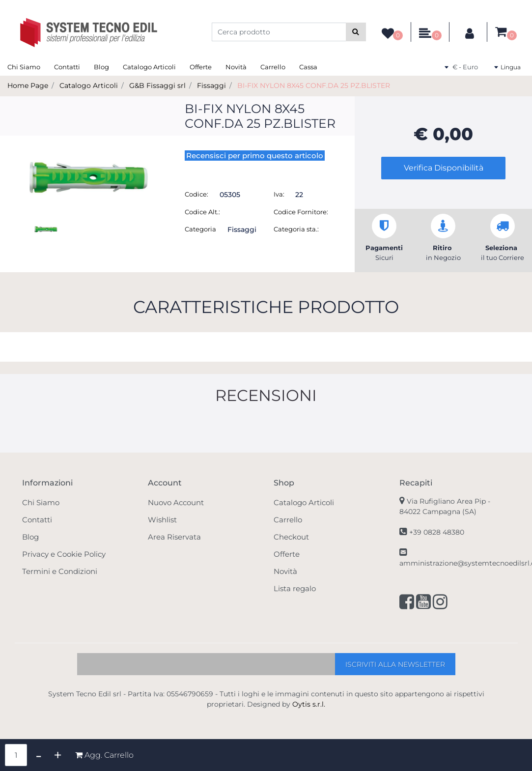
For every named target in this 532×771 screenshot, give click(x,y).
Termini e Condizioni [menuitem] (60, 571)
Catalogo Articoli (89, 86)
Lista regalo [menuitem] (295, 588)
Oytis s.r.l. (309, 704)
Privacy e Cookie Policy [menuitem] (64, 554)
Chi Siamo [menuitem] (24, 67)
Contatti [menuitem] (67, 67)
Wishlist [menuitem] (162, 520)
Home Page (28, 86)
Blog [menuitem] (101, 67)
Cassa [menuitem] (308, 67)
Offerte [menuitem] (201, 67)
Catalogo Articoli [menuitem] (149, 67)
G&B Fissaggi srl (157, 86)
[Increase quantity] (58, 755)
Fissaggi (211, 86)
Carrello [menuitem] (273, 67)
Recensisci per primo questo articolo (255, 156)
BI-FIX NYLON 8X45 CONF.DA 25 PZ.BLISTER (314, 86)
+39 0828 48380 (437, 532)
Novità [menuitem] (236, 67)
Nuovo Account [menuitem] (176, 502)
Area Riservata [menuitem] (174, 537)
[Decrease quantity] (39, 755)
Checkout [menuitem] (291, 537)
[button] (356, 32)
